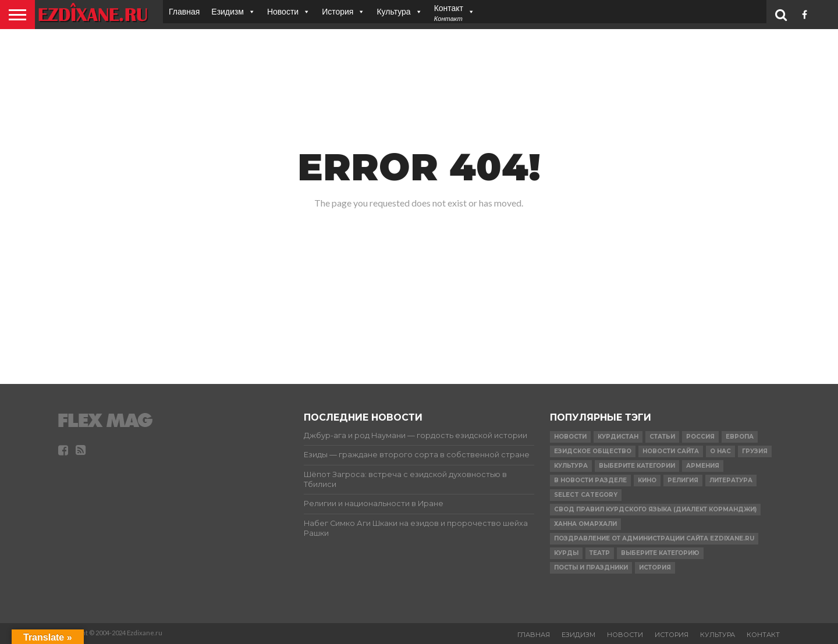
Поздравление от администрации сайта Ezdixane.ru (654, 538)
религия (683, 480)
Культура (393, 11)
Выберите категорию (660, 553)
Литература (731, 480)
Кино (647, 480)
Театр (600, 553)
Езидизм (228, 11)
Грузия (755, 451)
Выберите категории (637, 466)
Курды (566, 553)
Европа (740, 437)
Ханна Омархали (585, 524)
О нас (720, 451)
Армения (703, 466)
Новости (283, 11)
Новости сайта (671, 451)
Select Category (586, 495)
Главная (184, 11)
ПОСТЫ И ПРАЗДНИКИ (591, 567)
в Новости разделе (590, 480)
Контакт (763, 635)
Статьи (662, 437)
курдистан (618, 437)
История (338, 11)
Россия (700, 437)
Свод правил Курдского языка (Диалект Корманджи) (655, 509)
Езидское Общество (593, 451)
